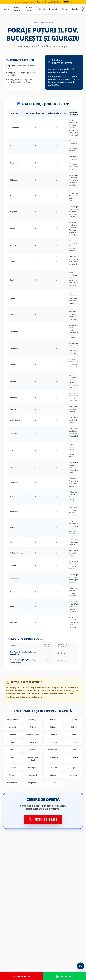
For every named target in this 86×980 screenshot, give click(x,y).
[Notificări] (82, 9)
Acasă (7, 9)
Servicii (42, 9)
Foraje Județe (18, 9)
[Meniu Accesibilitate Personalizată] (81, 966)
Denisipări (54, 9)
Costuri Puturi (30, 9)
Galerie (75, 9)
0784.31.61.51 (68, 2)
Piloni (65, 9)
